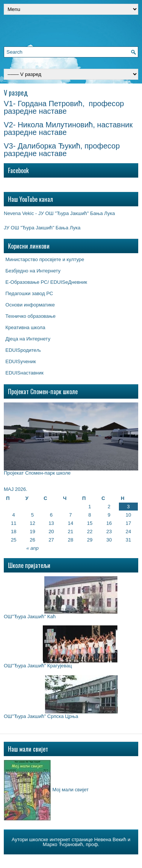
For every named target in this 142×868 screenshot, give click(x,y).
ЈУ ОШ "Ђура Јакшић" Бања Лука (42, 228)
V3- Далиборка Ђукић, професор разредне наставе (62, 150)
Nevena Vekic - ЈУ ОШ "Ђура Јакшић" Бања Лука (59, 213)
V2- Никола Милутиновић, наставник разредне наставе (68, 128)
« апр (33, 548)
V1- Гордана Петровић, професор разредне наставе (64, 107)
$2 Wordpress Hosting (116, 860)
